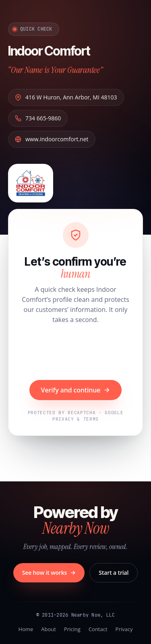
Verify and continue (76, 390)
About (49, 629)
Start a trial (114, 573)
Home (26, 629)
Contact (98, 629)
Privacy (124, 629)
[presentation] (76, 353)
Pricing (72, 629)
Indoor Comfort (49, 51)
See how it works (49, 573)
